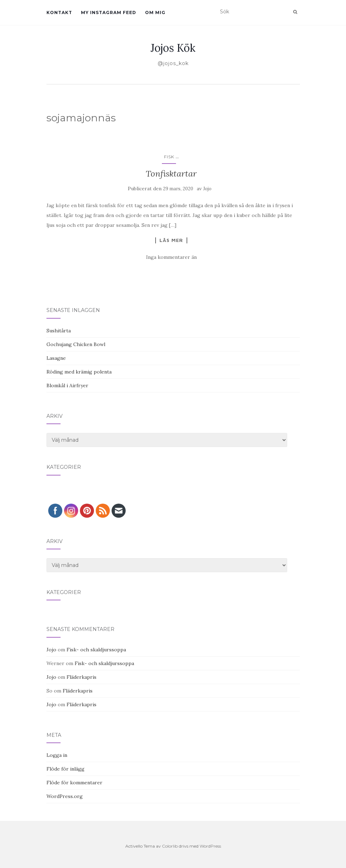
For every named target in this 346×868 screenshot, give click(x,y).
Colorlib (170, 846)
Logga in (57, 755)
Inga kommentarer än (171, 257)
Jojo (207, 189)
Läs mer (171, 240)
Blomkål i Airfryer (67, 385)
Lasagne (56, 358)
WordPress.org (65, 796)
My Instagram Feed (109, 12)
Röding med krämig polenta (79, 372)
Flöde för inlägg (65, 769)
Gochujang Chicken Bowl (76, 344)
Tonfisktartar (171, 174)
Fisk (169, 157)
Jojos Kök (173, 48)
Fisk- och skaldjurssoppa (96, 650)
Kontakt (59, 12)
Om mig (155, 12)
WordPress (210, 846)
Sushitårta (59, 331)
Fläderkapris (81, 677)
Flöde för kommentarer (74, 783)
